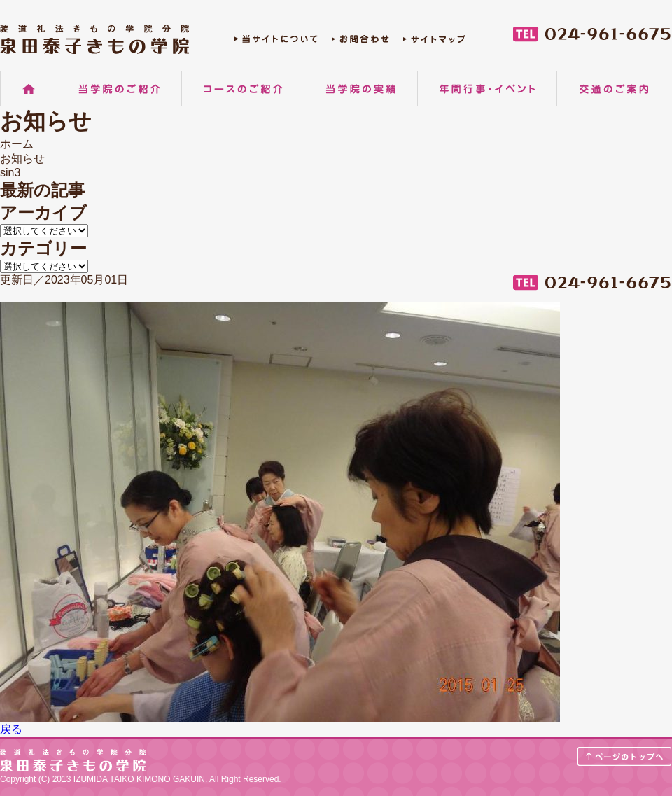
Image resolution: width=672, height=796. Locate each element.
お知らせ (22, 159)
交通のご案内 (614, 89)
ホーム (29, 89)
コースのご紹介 (243, 89)
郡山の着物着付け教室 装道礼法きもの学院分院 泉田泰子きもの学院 (94, 39)
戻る (11, 729)
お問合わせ (360, 42)
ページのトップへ (625, 756)
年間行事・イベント (487, 89)
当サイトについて (276, 42)
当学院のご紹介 (119, 89)
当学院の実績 (361, 89)
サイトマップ (434, 42)
